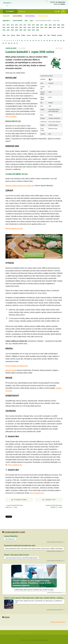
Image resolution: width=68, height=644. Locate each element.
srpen (31, 21)
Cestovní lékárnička (11, 536)
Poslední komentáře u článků (14, 532)
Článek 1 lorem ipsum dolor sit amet (16, 555)
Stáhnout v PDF (49, 500)
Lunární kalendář (17, 21)
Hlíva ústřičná (17, 16)
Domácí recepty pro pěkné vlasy (17, 366)
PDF (60, 48)
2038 (26, 21)
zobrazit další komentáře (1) (55, 542)
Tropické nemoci (30, 16)
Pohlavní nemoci (43, 16)
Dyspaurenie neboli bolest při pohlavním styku (20, 546)
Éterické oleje (10, 370)
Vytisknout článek (19, 500)
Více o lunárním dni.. (15, 465)
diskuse (6, 617)
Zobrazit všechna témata (58, 622)
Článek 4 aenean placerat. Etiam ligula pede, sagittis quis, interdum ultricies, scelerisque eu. (35, 598)
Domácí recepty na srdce (14, 228)
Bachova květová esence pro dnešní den (20, 186)
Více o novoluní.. (11, 117)
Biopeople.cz (7, 3)
